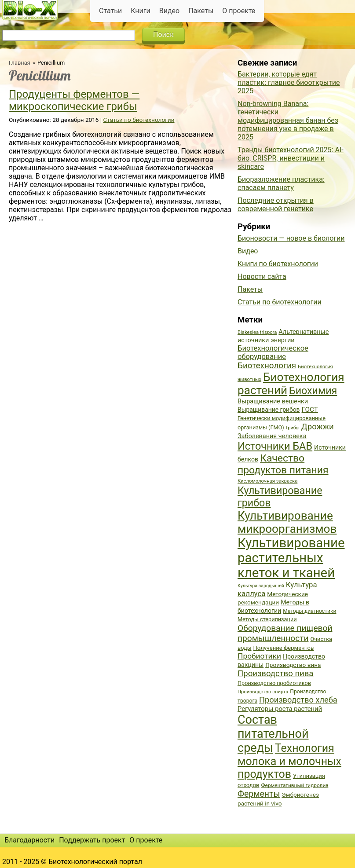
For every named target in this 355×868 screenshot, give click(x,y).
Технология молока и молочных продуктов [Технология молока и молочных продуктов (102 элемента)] (289, 761)
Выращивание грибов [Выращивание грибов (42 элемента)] (269, 410)
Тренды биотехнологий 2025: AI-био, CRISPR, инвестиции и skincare (291, 158)
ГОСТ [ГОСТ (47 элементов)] (310, 410)
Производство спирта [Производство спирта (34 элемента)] (263, 692)
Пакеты (201, 11)
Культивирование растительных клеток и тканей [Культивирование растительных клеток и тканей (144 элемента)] (291, 558)
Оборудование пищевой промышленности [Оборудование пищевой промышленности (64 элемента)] (285, 633)
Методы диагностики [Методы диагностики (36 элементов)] (309, 611)
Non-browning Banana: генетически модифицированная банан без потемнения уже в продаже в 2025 (288, 120)
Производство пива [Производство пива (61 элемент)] (275, 674)
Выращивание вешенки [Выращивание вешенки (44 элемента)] (273, 401)
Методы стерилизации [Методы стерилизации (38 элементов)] (267, 619)
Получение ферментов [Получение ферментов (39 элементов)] (284, 648)
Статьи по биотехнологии (139, 120)
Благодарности (29, 840)
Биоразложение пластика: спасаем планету (281, 183)
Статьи (110, 11)
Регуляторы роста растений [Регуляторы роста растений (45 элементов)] (280, 709)
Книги (141, 11)
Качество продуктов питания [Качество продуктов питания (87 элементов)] (283, 464)
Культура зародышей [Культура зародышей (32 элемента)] (261, 586)
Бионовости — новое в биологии (291, 238)
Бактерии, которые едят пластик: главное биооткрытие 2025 (289, 82)
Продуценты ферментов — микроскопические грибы (74, 100)
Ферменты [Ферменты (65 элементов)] (259, 794)
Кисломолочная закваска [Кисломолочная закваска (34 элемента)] (267, 481)
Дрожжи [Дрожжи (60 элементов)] (318, 427)
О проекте (239, 11)
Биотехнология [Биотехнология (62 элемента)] (267, 366)
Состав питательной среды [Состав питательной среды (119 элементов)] (273, 734)
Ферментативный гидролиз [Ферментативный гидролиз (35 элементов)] (295, 785)
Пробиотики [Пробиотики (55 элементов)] (259, 656)
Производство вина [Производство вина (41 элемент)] (293, 665)
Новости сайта (262, 277)
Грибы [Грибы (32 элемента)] (293, 428)
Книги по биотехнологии (278, 264)
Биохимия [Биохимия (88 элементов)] (313, 391)
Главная (20, 63)
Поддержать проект (92, 840)
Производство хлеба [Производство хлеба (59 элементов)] (298, 700)
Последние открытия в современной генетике (276, 205)
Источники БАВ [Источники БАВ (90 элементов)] (275, 446)
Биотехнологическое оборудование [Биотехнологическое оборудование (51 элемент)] (273, 352)
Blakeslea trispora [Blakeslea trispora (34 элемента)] (257, 332)
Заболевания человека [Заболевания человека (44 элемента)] (272, 436)
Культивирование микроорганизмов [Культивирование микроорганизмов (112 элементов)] (287, 522)
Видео (169, 11)
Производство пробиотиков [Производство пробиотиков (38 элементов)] (274, 683)
